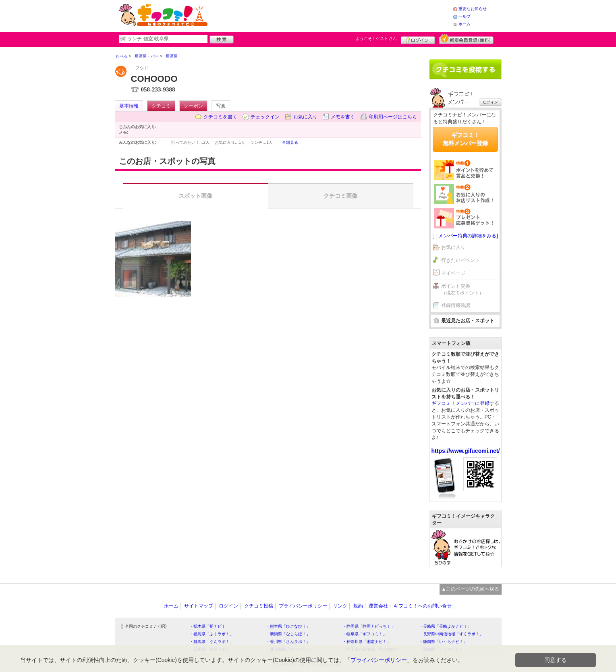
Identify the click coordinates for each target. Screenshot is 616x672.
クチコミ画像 (340, 196)
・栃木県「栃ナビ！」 (209, 626)
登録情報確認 (456, 305)
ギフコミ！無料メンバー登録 (465, 139)
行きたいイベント (460, 260)
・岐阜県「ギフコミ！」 (365, 634)
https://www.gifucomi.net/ (466, 451)
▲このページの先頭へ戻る (471, 589)
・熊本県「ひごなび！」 (288, 626)
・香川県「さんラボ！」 (288, 642)
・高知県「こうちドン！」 (443, 649)
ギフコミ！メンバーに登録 (460, 403)
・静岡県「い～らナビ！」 (443, 642)
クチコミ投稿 (259, 606)
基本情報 (129, 106)
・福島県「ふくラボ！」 (212, 634)
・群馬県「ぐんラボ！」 (212, 642)
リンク (340, 606)
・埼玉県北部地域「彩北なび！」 (373, 649)
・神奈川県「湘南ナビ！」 (367, 642)
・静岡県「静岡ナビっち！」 (369, 626)
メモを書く (343, 117)
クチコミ (161, 106)
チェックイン (265, 117)
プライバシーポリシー (303, 606)
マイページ (453, 273)
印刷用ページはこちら (393, 117)
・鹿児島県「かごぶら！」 (290, 649)
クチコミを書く (220, 117)
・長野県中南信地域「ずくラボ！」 (451, 634)
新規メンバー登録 (466, 39)
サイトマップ (199, 606)
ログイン (418, 39)
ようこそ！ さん (376, 38)
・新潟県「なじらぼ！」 (288, 634)
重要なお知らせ (473, 9)
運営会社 (378, 606)
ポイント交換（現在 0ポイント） (463, 289)
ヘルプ (465, 16)
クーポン (193, 106)
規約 (358, 606)
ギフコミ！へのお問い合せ (423, 606)
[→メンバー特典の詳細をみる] (465, 236)
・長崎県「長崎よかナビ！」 (445, 626)
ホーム (465, 24)
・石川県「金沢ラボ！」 (212, 649)
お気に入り (305, 117)
